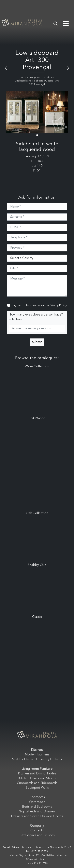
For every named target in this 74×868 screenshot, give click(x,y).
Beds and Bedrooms (37, 807)
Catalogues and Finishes (37, 835)
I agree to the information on (39, 305)
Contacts (37, 831)
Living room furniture (41, 77)
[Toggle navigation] (66, 23)
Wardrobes (37, 802)
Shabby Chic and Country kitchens (37, 759)
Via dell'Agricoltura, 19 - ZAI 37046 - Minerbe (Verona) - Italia (38, 857)
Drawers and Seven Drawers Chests (37, 816)
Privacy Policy (58, 305)
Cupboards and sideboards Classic (34, 81)
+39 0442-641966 (37, 863)
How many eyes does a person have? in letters (36, 317)
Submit (37, 342)
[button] (37, 135)
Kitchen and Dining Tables (37, 774)
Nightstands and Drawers (37, 812)
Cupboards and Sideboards (37, 783)
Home (23, 77)
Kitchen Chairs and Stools (37, 778)
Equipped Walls (37, 788)
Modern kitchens (37, 755)
